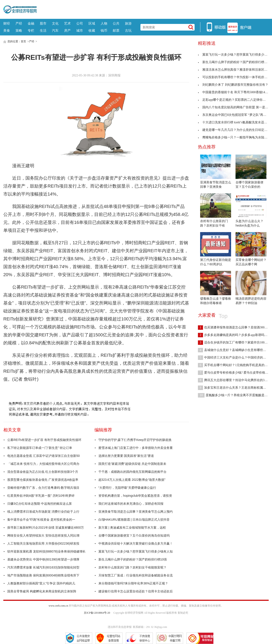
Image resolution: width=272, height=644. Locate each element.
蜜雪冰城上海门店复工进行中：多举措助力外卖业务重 (136, 448)
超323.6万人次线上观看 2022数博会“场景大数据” (132, 480)
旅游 (128, 23)
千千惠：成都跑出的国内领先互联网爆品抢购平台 (132, 472)
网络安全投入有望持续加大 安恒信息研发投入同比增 (43, 535)
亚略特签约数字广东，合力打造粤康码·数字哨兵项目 (43, 488)
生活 (43, 30)
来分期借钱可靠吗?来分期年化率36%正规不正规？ (133, 583)
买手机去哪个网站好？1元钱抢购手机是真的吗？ (234, 365)
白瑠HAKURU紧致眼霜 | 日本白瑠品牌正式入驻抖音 (134, 520)
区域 (92, 23)
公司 (80, 23)
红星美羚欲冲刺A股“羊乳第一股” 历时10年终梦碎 (41, 496)
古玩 (128, 30)
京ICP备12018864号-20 (97, 613)
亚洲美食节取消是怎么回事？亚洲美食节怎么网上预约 (136, 512)
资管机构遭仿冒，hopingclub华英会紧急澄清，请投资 (135, 496)
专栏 (31, 30)
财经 (7, 23)
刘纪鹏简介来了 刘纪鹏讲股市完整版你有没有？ (233, 85)
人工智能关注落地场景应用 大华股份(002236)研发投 (43, 543)
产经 (19, 23)
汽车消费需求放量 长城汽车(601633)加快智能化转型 (43, 567)
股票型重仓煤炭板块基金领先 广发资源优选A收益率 (43, 480)
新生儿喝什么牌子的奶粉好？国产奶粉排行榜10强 (133, 559)
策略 (19, 30)
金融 (31, 23)
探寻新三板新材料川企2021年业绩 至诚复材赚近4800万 (46, 528)
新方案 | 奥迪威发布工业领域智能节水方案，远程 (132, 528)
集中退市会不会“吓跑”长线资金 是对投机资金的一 (41, 520)
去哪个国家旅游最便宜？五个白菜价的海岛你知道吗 (134, 535)
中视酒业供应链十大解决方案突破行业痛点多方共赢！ (136, 543)
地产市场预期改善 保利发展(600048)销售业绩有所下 (43, 575)
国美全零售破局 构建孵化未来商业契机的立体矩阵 (42, 591)
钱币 (104, 30)
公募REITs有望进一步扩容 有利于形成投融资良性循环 (44, 440)
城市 (80, 30)
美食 (7, 30)
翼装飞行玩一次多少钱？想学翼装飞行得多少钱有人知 (136, 551)
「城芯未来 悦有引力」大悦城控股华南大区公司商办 (43, 464)
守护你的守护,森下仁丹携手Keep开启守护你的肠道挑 (135, 440)
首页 (23, 41)
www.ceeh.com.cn (58, 606)
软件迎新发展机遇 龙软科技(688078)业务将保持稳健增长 (46, 551)
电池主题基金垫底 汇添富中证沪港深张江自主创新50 (43, 456)
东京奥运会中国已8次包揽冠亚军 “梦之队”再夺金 (234, 115)
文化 (55, 23)
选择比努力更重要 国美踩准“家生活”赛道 (126, 456)
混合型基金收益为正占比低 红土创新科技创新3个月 (43, 472)
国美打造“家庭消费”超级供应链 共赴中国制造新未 (132, 464)
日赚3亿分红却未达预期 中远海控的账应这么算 (40, 504)
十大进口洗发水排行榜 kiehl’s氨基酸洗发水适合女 (234, 122)
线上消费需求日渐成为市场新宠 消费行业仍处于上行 (43, 512)
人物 (104, 23)
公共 (116, 23)
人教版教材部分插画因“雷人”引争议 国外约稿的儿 (41, 583)
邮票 (116, 30)
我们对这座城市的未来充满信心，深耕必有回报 (131, 504)
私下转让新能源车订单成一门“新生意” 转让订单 (40, 448)
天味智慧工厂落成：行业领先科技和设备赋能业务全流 (136, 575)
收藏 (92, 30)
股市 (43, 23)
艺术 (67, 23)
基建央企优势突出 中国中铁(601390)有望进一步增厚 (43, 559)
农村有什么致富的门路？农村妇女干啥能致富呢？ (132, 567)
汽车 (55, 30)
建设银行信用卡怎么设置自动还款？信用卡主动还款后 (136, 591)
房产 (67, 30)
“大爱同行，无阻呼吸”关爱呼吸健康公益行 (127, 488)
